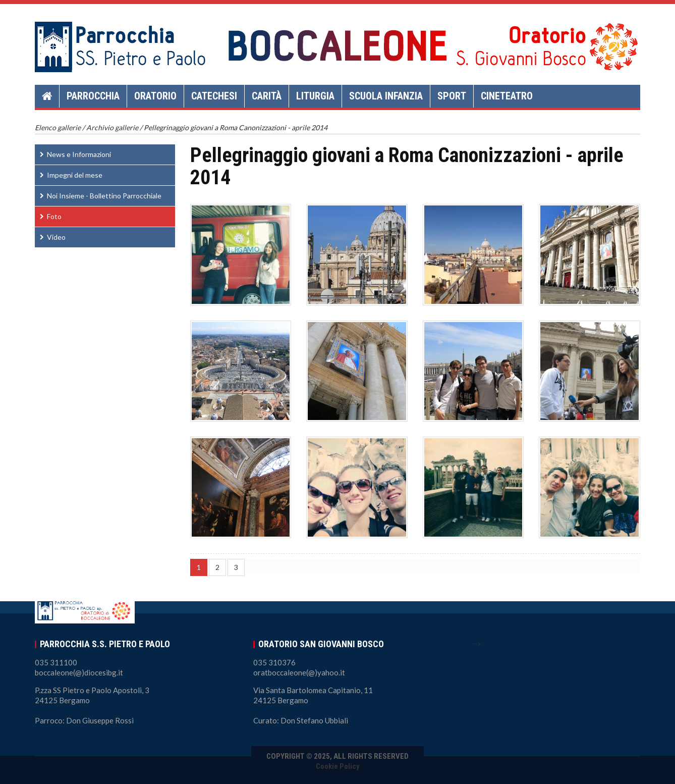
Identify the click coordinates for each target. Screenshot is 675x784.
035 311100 (56, 662)
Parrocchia (93, 96)
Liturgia (315, 96)
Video (56, 237)
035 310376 (274, 662)
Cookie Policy (338, 766)
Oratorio (155, 96)
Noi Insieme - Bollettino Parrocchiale (104, 196)
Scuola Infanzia (386, 96)
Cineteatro (507, 96)
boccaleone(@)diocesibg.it (79, 672)
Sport (452, 96)
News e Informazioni (79, 154)
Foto (54, 216)
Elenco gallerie (58, 127)
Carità (267, 96)
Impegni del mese (75, 175)
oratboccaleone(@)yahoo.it (299, 672)
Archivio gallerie (112, 127)
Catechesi (214, 96)
